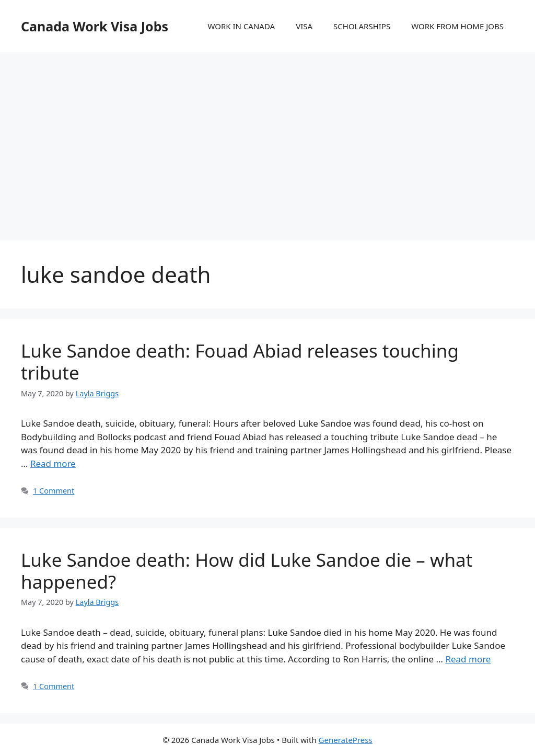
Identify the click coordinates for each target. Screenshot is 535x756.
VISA (304, 26)
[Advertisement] (267, 136)
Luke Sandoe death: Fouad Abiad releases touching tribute (240, 362)
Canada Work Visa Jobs (95, 26)
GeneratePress (346, 740)
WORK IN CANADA (241, 26)
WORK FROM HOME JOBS (457, 26)
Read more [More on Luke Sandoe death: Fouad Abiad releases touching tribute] (53, 463)
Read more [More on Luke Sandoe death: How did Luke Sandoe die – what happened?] (468, 659)
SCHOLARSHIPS (362, 26)
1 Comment (54, 491)
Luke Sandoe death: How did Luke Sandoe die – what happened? (247, 571)
